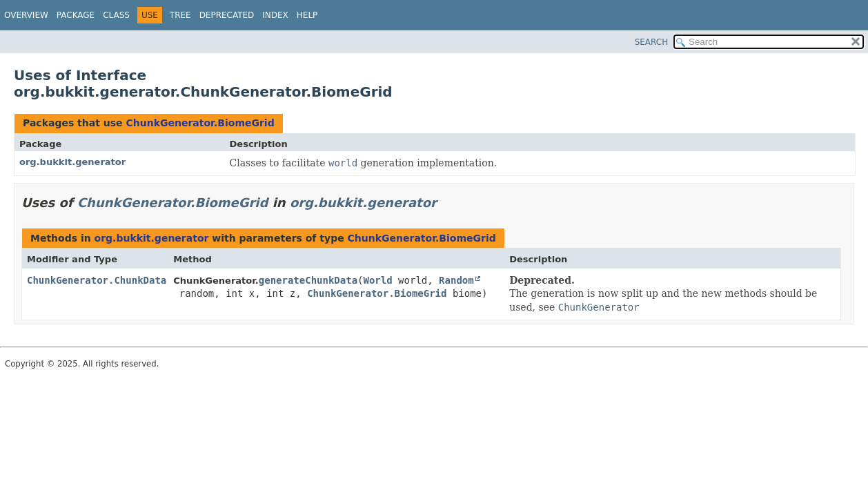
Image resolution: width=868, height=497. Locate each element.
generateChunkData (308, 280)
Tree (180, 15)
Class (116, 15)
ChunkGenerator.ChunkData (97, 280)
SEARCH (652, 42)
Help (307, 15)
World (378, 280)
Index (275, 15)
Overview (26, 15)
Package (76, 15)
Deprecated (227, 15)
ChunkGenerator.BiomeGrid (200, 123)
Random (456, 280)
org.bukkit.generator (72, 162)
